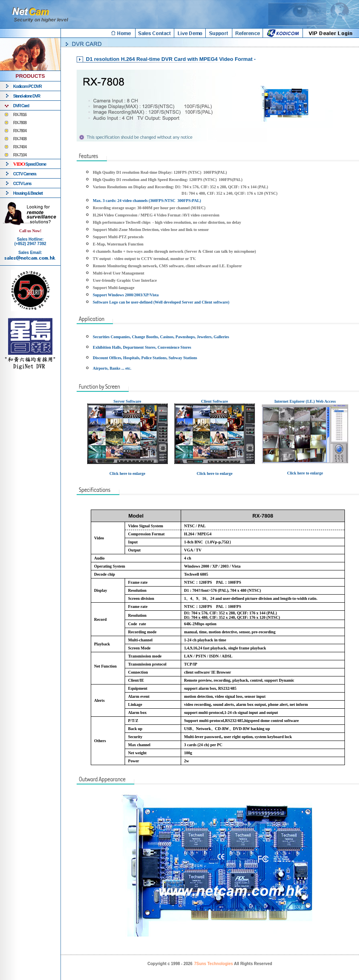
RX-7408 (20, 139)
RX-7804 (20, 131)
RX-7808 (20, 123)
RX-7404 (20, 147)
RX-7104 (20, 155)
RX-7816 (20, 114)
